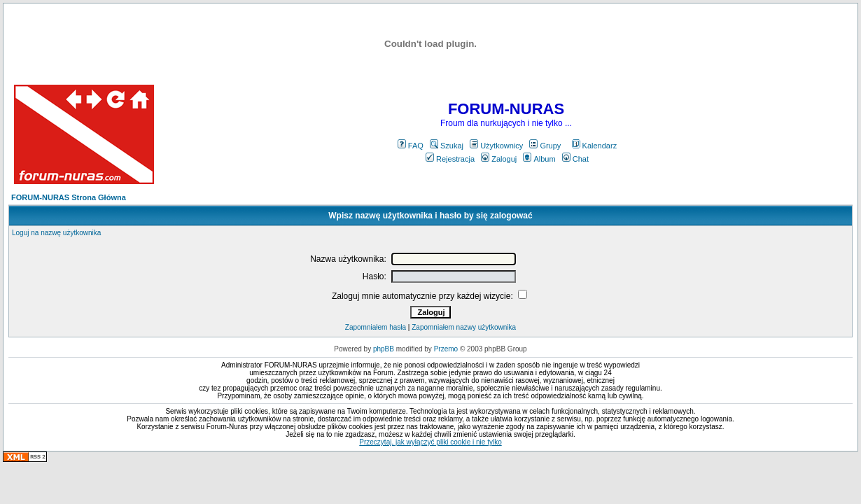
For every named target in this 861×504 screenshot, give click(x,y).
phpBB (384, 349)
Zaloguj (499, 159)
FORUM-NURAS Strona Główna (69, 197)
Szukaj (447, 146)
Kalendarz (595, 146)
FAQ (411, 146)
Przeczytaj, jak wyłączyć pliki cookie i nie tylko (430, 442)
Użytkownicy (496, 146)
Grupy (545, 146)
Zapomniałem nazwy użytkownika (464, 327)
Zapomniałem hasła (376, 327)
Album (539, 159)
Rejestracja (450, 159)
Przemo (446, 349)
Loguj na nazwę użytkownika (56, 233)
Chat (575, 159)
